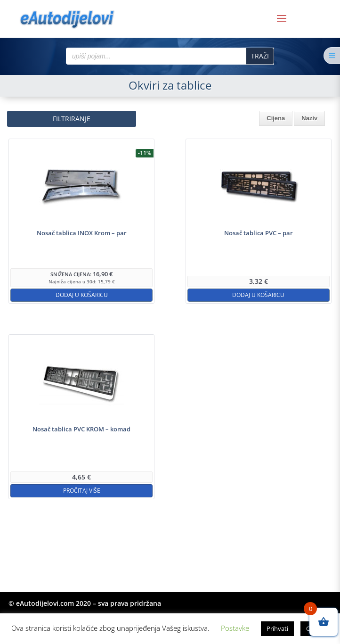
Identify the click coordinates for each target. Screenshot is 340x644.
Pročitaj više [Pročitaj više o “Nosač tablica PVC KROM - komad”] (82, 491)
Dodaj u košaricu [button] (82, 295)
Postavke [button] (235, 628)
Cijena (276, 118)
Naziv (309, 118)
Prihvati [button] (277, 628)
